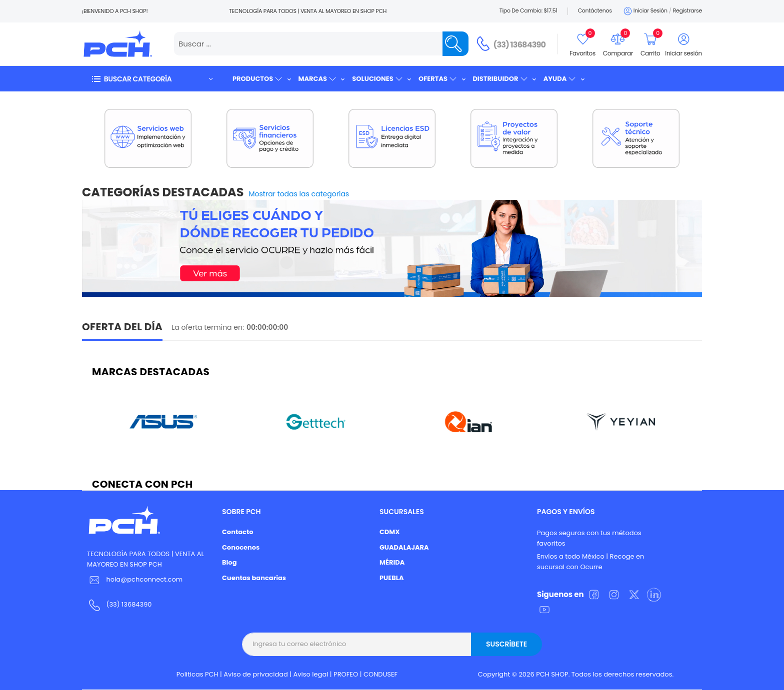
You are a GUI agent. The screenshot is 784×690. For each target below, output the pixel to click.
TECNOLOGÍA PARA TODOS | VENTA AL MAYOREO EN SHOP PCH (145, 559)
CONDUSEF (380, 674)
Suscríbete (506, 644)
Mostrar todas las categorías (299, 194)
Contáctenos (595, 10)
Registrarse (687, 10)
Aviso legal (311, 674)
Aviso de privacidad (256, 674)
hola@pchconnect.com (144, 579)
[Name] (455, 44)
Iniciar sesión (645, 11)
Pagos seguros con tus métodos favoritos (589, 538)
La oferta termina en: (208, 327)
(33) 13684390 (520, 45)
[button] (152, 79)
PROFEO (346, 674)
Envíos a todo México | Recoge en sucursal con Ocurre (590, 562)
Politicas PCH (197, 674)
